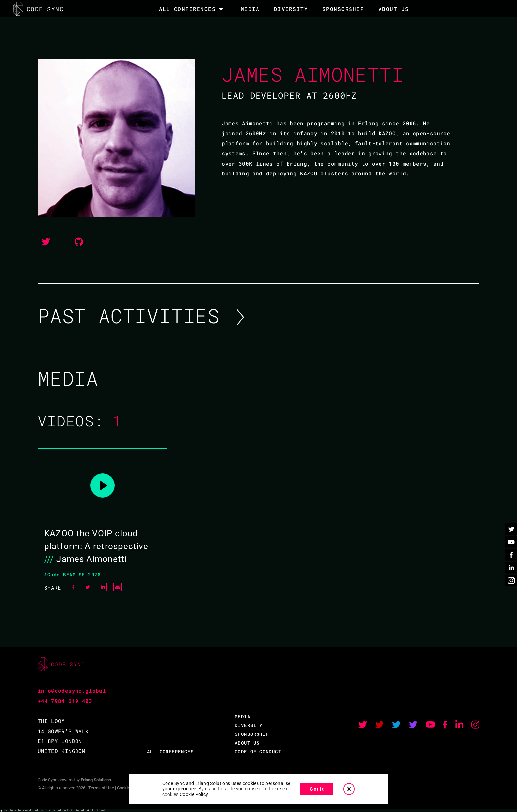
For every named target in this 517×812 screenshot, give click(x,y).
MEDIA (250, 9)
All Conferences (187, 9)
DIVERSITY (291, 9)
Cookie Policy (194, 794)
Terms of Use (101, 788)
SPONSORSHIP (343, 9)
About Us (394, 9)
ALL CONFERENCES (170, 751)
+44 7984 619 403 (65, 701)
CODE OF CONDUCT (258, 751)
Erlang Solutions (96, 780)
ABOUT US (247, 743)
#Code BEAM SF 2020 (72, 574)
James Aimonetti (92, 559)
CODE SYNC (38, 9)
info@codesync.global (72, 690)
